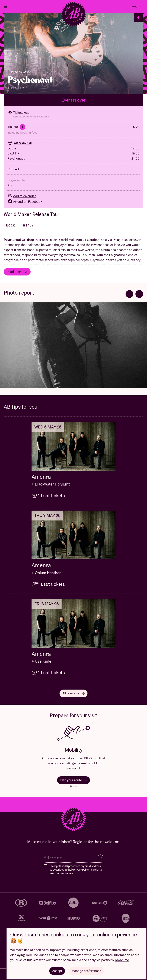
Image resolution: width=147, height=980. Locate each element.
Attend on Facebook (25, 202)
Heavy (29, 226)
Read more (17, 272)
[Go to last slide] (129, 294)
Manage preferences (86, 971)
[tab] (71, 787)
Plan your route (73, 780)
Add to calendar (22, 196)
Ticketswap (18, 112)
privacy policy (81, 870)
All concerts (73, 693)
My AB (136, 7)
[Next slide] (139, 294)
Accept (57, 971)
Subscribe (101, 857)
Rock (11, 226)
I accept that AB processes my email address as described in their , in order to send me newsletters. (76, 870)
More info (122, 960)
